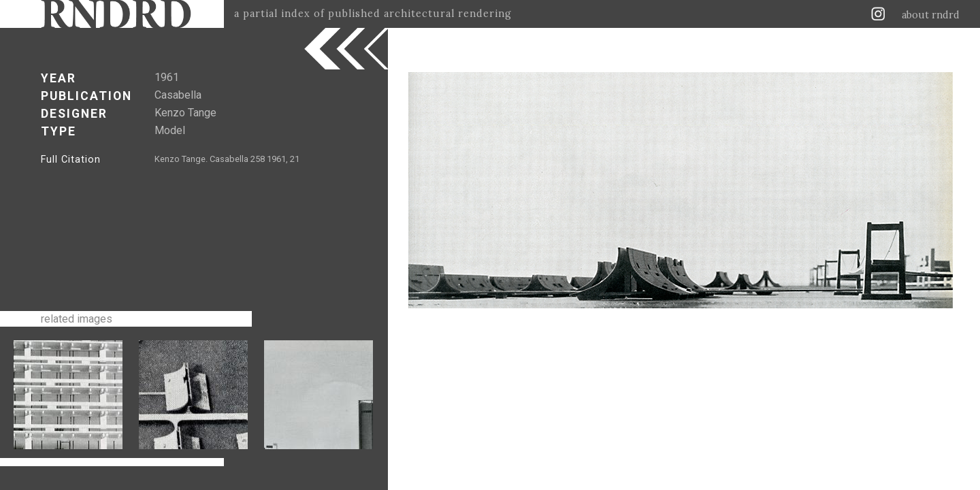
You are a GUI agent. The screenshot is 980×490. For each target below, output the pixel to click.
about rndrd (931, 15)
